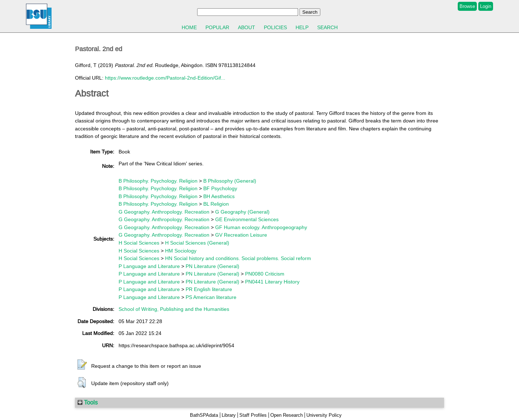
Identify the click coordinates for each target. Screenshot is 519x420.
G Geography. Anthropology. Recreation (164, 212)
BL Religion (216, 204)
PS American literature (211, 297)
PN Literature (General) (212, 266)
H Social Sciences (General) (197, 243)
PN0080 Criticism (265, 274)
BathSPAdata (204, 415)
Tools (88, 402)
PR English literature (209, 289)
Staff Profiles (253, 415)
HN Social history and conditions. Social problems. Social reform (238, 258)
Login (486, 6)
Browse (467, 6)
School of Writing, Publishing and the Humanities (174, 309)
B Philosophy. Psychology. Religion (158, 181)
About (247, 27)
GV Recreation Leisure (241, 235)
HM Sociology (181, 251)
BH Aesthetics (219, 196)
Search (327, 27)
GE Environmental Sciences (247, 219)
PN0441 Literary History (272, 282)
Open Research (287, 415)
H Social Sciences (139, 243)
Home (189, 27)
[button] (82, 365)
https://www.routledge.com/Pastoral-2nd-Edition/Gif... (165, 78)
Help (302, 27)
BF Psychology (220, 188)
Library (229, 415)
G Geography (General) (242, 212)
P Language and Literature (149, 266)
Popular (217, 27)
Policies (275, 27)
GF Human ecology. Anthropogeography (261, 227)
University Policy (324, 415)
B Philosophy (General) (230, 181)
